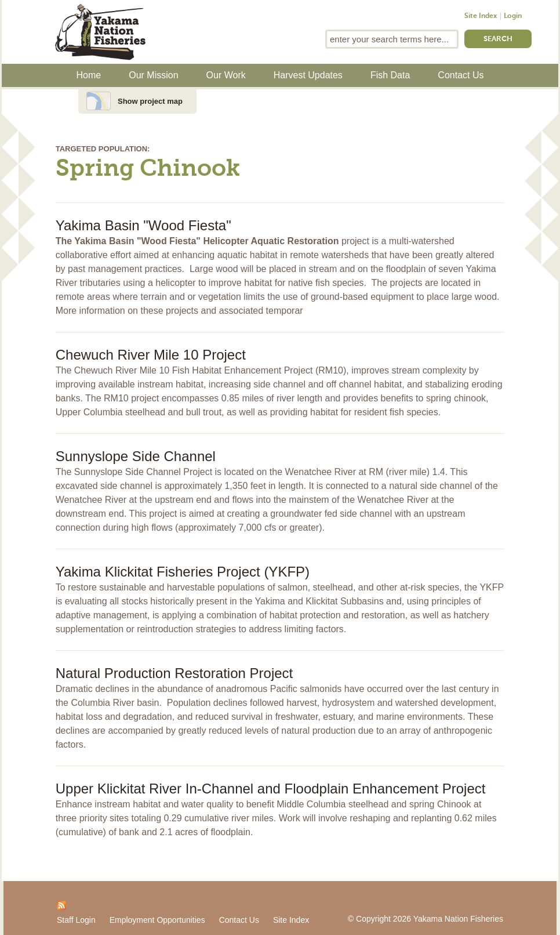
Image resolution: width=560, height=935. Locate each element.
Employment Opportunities (157, 920)
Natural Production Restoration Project (174, 673)
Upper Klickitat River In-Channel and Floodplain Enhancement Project (271, 789)
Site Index (481, 16)
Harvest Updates (308, 75)
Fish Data (390, 75)
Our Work (226, 75)
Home (89, 75)
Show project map (150, 101)
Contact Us (461, 75)
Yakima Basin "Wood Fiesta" (143, 225)
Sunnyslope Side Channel (136, 456)
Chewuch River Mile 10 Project (151, 355)
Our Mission (153, 75)
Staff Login (76, 920)
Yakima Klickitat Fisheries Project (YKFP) (183, 572)
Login (513, 16)
